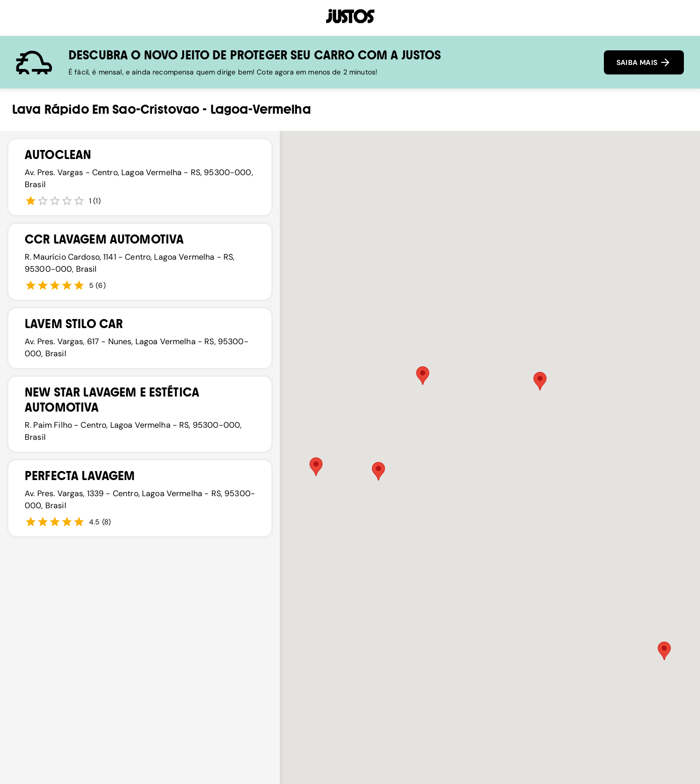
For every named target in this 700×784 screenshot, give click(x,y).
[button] (378, 471)
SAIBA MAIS (644, 62)
